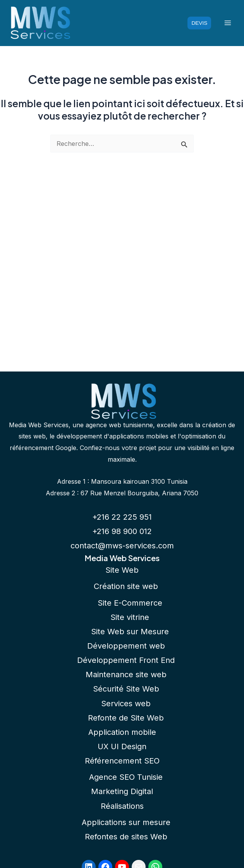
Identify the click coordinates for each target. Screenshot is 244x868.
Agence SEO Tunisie (126, 777)
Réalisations (122, 806)
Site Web (122, 570)
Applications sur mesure (126, 822)
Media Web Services (122, 558)
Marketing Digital (122, 791)
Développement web (126, 646)
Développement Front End (126, 660)
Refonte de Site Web (126, 718)
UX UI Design (122, 746)
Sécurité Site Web (126, 689)
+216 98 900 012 (122, 531)
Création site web (126, 586)
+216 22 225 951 (122, 517)
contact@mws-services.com (122, 546)
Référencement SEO (122, 761)
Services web (126, 704)
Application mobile (122, 732)
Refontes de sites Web (126, 837)
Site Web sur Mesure (130, 632)
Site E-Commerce (130, 603)
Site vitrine (130, 617)
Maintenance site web (126, 675)
